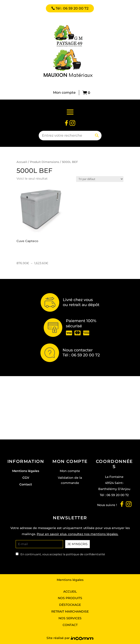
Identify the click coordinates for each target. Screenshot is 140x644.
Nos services (70, 618)
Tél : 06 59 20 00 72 (72, 8)
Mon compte (64, 93)
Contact (26, 484)
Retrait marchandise (70, 611)
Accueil (22, 162)
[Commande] (100, 179)
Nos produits (70, 598)
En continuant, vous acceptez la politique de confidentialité (63, 554)
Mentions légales (26, 471)
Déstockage (70, 605)
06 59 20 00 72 (118, 495)
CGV (26, 478)
